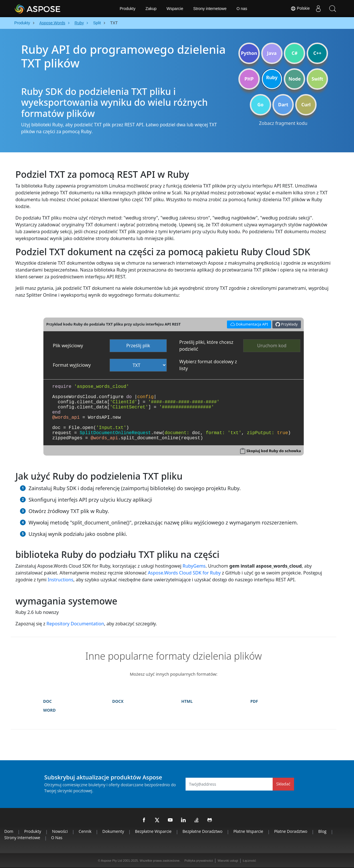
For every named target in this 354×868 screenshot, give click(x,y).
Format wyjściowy (72, 365)
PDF (254, 701)
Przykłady (287, 324)
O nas (242, 9)
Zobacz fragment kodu (283, 123)
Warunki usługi (228, 861)
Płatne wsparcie (248, 831)
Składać (283, 784)
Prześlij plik (138, 346)
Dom (9, 831)
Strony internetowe (210, 9)
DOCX (118, 701)
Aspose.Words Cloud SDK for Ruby (184, 573)
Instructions (61, 580)
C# (295, 53)
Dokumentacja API (248, 324)
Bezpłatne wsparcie (153, 831)
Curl (306, 105)
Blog (322, 831)
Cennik (85, 831)
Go (260, 105)
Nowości (60, 831)
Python (249, 53)
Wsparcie (175, 9)
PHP (249, 79)
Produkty (127, 9)
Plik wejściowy (68, 346)
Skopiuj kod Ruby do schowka (274, 451)
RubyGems (194, 566)
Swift (317, 79)
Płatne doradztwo (291, 831)
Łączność (250, 861)
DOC (47, 701)
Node (295, 79)
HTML (187, 701)
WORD (49, 710)
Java (272, 53)
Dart (283, 105)
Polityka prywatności (199, 861)
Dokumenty (113, 831)
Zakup (151, 9)
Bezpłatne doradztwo (202, 831)
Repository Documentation (75, 624)
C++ (317, 53)
